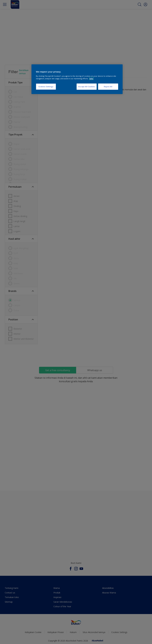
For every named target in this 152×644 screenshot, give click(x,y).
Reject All (108, 87)
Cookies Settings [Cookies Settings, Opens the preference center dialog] (46, 87)
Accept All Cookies (87, 87)
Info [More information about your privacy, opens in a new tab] (91, 79)
